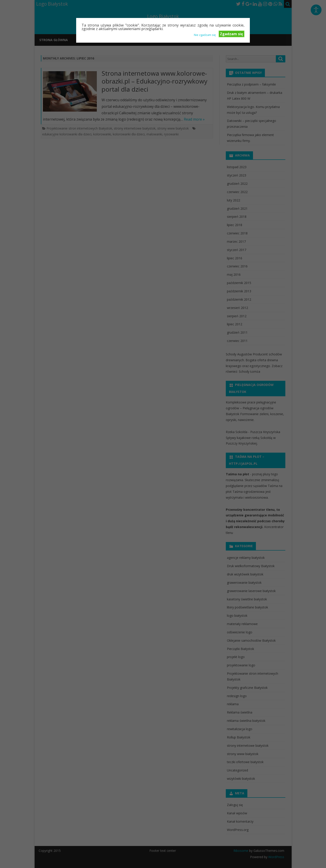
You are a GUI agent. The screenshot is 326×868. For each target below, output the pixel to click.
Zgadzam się (231, 34)
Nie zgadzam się (205, 35)
